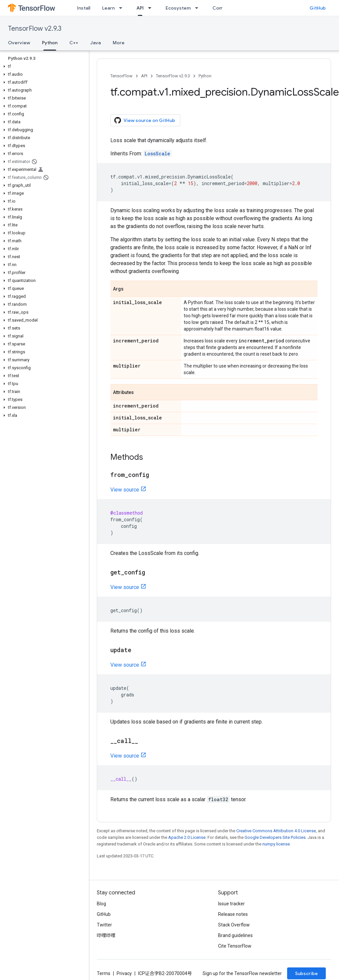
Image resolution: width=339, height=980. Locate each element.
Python (205, 76)
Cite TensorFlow (235, 946)
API (144, 76)
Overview (19, 43)
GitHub (318, 8)
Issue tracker (231, 904)
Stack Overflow (234, 925)
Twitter (104, 925)
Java (95, 43)
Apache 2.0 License (187, 837)
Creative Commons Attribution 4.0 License (276, 831)
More (119, 43)
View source (125, 490)
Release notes (233, 914)
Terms (104, 973)
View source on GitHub (145, 120)
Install (84, 8)
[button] (43, 66)
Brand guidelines (235, 935)
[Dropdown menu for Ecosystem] (199, 8)
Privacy (124, 973)
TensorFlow (121, 76)
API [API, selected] (140, 8)
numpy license (276, 844)
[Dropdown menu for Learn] (123, 8)
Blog (101, 904)
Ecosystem (178, 8)
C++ (74, 43)
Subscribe (306, 973)
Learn (108, 8)
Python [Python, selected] (50, 43)
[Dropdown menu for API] (152, 8)
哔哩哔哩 (106, 935)
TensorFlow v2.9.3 (35, 29)
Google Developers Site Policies (275, 837)
